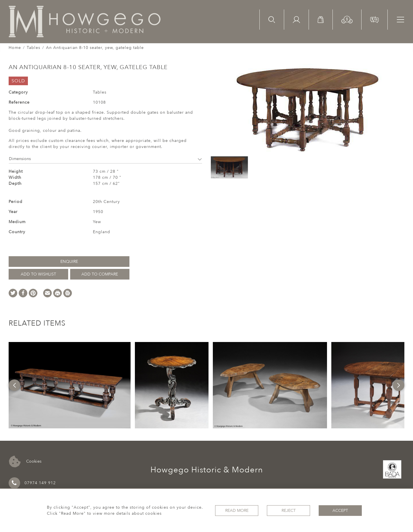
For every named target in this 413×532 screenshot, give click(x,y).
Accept (340, 511)
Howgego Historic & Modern (207, 470)
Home (15, 48)
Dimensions (105, 159)
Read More (237, 511)
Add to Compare (100, 274)
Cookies (25, 462)
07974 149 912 (32, 483)
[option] (70, 385)
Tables (34, 48)
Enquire (69, 262)
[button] (347, 19)
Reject (289, 511)
